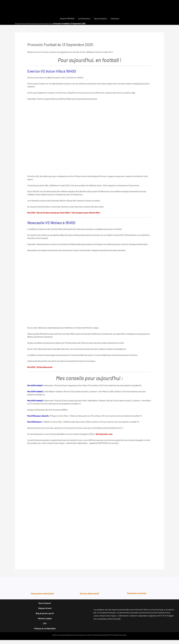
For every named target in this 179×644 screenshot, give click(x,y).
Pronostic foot (48, 24)
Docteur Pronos (21, 24)
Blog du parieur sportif (45, 615)
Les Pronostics (84, 19)
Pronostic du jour (35, 24)
